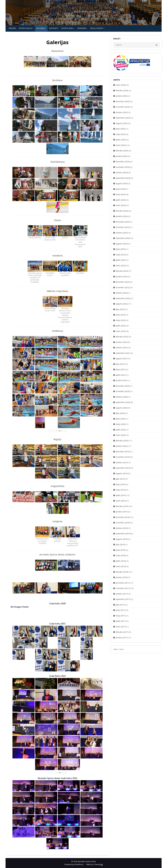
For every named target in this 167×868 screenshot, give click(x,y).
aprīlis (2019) (121, 495)
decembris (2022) (123, 282)
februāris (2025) (122, 151)
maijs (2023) (121, 255)
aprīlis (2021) (121, 375)
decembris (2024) (123, 162)
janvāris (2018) (122, 577)
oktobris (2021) (122, 348)
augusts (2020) (122, 408)
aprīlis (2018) (121, 561)
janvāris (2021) (122, 380)
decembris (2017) (123, 583)
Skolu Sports (97, 28)
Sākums (12, 28)
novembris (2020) (123, 391)
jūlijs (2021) (120, 364)
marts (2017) (121, 627)
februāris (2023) (122, 271)
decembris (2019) (123, 452)
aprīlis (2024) (121, 200)
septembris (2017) (123, 599)
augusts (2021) (122, 358)
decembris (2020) (123, 386)
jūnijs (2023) (121, 249)
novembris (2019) (123, 457)
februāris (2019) (122, 506)
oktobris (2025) (122, 112)
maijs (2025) (121, 134)
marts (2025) (121, 145)
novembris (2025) (123, 107)
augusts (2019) (122, 473)
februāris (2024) (122, 211)
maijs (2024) (121, 194)
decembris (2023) (123, 222)
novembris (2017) (123, 588)
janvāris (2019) (122, 512)
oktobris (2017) (122, 594)
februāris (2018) (122, 572)
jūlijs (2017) (120, 605)
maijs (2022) (121, 320)
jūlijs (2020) (120, 413)
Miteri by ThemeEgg (95, 864)
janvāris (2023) (122, 276)
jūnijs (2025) (121, 129)
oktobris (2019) (122, 462)
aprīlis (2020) (121, 430)
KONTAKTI (54, 28)
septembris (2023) (123, 238)
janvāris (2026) (122, 96)
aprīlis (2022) (121, 326)
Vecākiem (82, 28)
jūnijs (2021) (121, 369)
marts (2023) (121, 266)
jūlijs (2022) (120, 309)
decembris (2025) (123, 101)
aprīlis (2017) (121, 621)
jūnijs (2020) (121, 419)
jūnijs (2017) (121, 610)
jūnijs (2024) (121, 189)
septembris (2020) (123, 402)
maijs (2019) (121, 490)
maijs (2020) (121, 424)
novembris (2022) (123, 287)
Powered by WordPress (74, 864)
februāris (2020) (122, 441)
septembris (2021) (123, 353)
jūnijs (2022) (121, 315)
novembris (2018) (123, 523)
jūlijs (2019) (120, 479)
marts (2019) (121, 501)
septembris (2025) (123, 118)
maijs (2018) (121, 555)
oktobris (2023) (122, 233)
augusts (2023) (122, 244)
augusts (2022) (122, 304)
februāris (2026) (122, 90)
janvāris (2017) (122, 638)
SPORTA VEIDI (67, 28)
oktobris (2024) (122, 172)
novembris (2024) (123, 167)
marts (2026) (121, 85)
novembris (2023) (123, 227)
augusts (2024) (122, 183)
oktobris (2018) (122, 528)
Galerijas (41, 28)
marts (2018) (121, 566)
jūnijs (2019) (121, 484)
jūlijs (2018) (120, 544)
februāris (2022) (122, 337)
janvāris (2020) (122, 446)
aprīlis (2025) (121, 140)
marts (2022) (121, 331)
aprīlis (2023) (121, 260)
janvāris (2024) (122, 216)
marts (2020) (121, 435)
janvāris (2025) (122, 156)
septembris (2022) (123, 298)
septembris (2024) (123, 178)
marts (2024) (121, 205)
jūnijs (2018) (121, 550)
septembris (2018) (123, 534)
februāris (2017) (122, 632)
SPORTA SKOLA (25, 28)
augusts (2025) (122, 123)
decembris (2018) (123, 517)
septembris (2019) (123, 468)
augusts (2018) (122, 539)
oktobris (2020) (122, 397)
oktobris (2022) (122, 293)
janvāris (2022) (122, 342)
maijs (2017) (121, 616)
